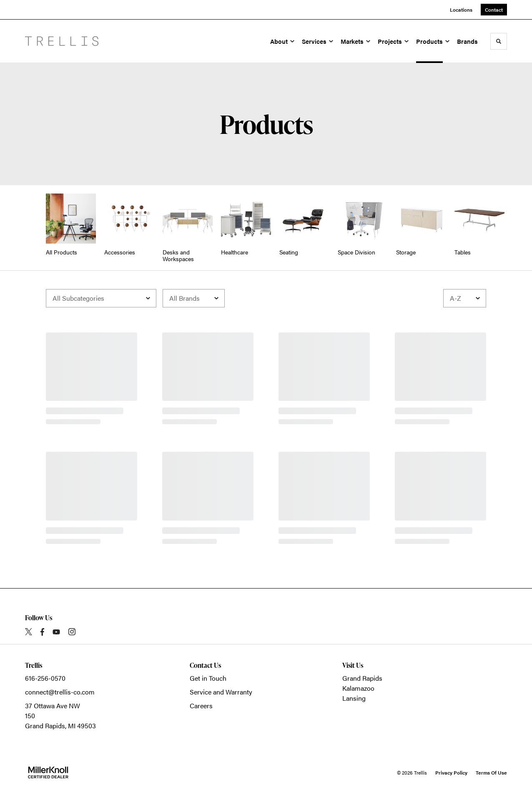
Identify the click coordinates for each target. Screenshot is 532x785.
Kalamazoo (358, 688)
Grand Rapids (362, 678)
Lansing (354, 698)
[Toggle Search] (499, 41)
